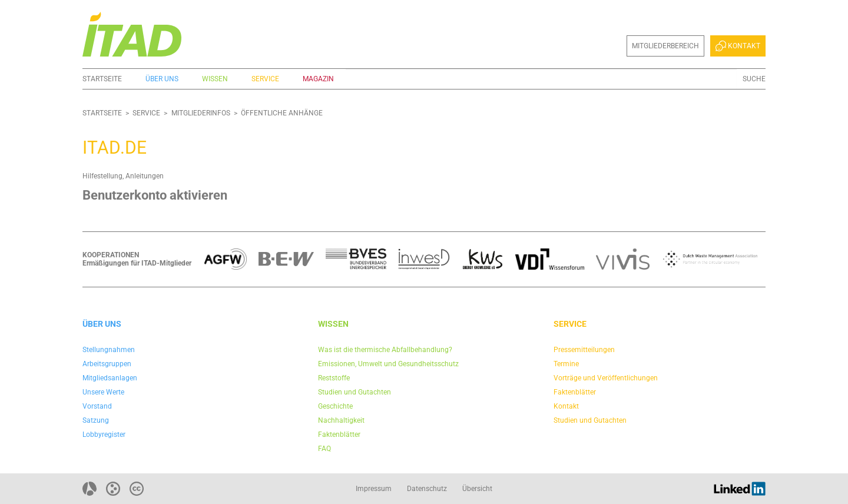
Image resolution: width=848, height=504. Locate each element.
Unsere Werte (103, 392)
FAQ (324, 449)
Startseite (102, 79)
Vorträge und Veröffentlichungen (606, 378)
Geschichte (335, 406)
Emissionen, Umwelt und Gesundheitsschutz (388, 364)
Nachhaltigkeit (341, 420)
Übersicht (477, 489)
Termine (566, 364)
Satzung (96, 420)
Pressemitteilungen (584, 350)
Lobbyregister (104, 435)
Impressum (374, 489)
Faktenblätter (339, 435)
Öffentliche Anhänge (282, 113)
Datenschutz (427, 489)
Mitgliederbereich (665, 46)
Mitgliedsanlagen (110, 378)
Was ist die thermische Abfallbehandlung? (385, 350)
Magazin (318, 79)
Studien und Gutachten (355, 392)
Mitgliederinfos (201, 113)
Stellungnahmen (109, 350)
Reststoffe (334, 378)
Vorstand (97, 406)
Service (265, 79)
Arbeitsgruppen (107, 364)
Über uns (162, 79)
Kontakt (738, 46)
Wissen (215, 79)
